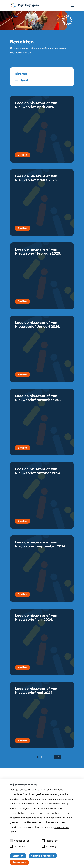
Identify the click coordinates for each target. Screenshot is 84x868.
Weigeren (18, 856)
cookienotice (62, 827)
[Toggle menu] (72, 5)
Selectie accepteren (43, 856)
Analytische (50, 841)
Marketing (49, 846)
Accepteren (19, 862)
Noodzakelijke (19, 841)
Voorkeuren (18, 846)
